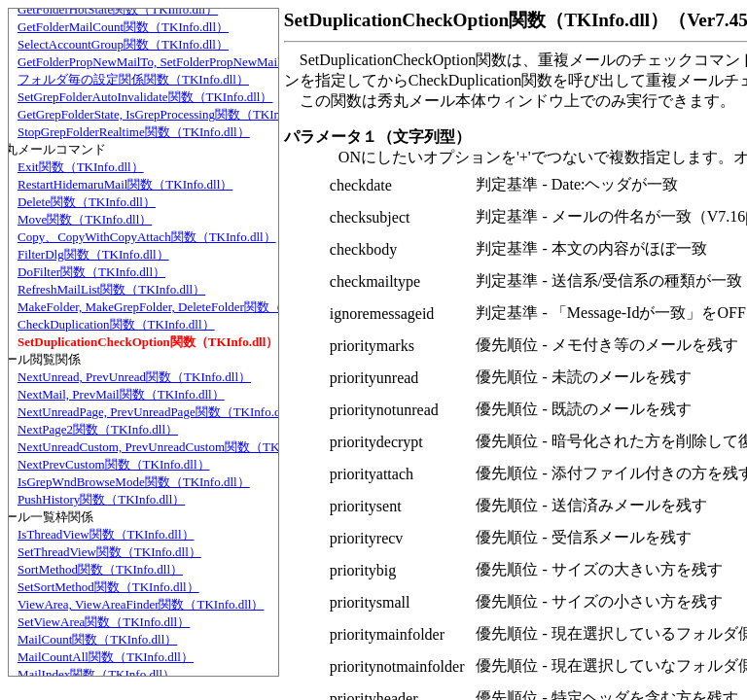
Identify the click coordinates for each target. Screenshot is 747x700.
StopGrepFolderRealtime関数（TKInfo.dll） (134, 132)
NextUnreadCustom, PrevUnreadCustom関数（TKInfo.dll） (174, 447)
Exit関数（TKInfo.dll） (81, 167)
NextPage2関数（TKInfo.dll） (98, 429)
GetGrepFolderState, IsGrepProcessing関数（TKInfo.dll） (169, 114)
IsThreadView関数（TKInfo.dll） (106, 534)
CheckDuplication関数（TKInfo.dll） (116, 324)
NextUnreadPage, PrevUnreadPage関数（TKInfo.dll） (159, 412)
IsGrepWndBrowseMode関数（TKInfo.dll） (134, 482)
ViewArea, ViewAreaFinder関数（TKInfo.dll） (141, 604)
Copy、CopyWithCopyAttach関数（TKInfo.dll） (147, 237)
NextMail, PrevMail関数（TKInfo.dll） (121, 394)
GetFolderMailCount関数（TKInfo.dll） (123, 27)
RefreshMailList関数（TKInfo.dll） (111, 289)
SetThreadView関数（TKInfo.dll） (109, 552)
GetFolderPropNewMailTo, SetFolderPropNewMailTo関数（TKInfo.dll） (208, 62)
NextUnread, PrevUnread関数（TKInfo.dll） (134, 377)
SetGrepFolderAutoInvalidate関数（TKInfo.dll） (145, 97)
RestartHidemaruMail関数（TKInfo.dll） (125, 184)
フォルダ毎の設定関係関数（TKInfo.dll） (133, 79)
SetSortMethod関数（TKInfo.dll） (108, 587)
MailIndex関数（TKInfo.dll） (96, 674)
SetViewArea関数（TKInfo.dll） (104, 622)
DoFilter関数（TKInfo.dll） (91, 272)
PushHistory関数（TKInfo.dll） (101, 499)
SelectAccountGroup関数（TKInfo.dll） (123, 44)
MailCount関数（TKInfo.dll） (97, 639)
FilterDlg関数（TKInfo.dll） (93, 254)
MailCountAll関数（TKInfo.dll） (106, 657)
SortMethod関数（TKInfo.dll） (100, 569)
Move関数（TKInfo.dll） (85, 219)
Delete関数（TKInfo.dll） (87, 202)
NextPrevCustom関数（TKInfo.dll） (114, 464)
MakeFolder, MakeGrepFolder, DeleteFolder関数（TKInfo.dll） (183, 307)
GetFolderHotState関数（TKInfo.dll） (118, 9)
